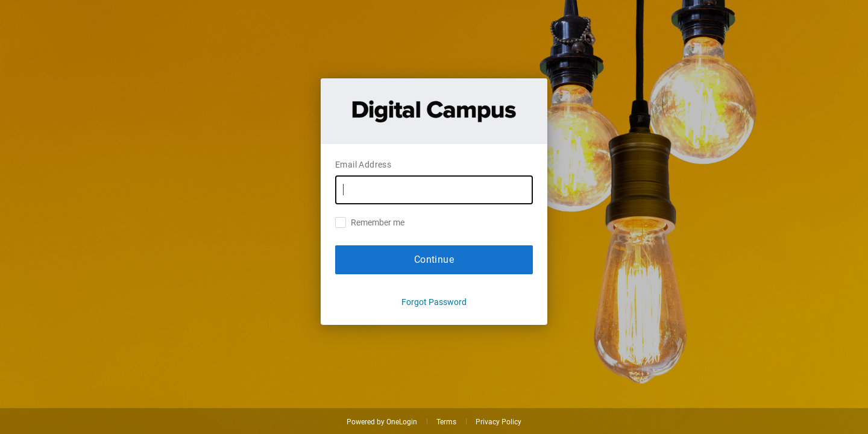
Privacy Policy (498, 422)
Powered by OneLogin (382, 422)
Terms (446, 422)
